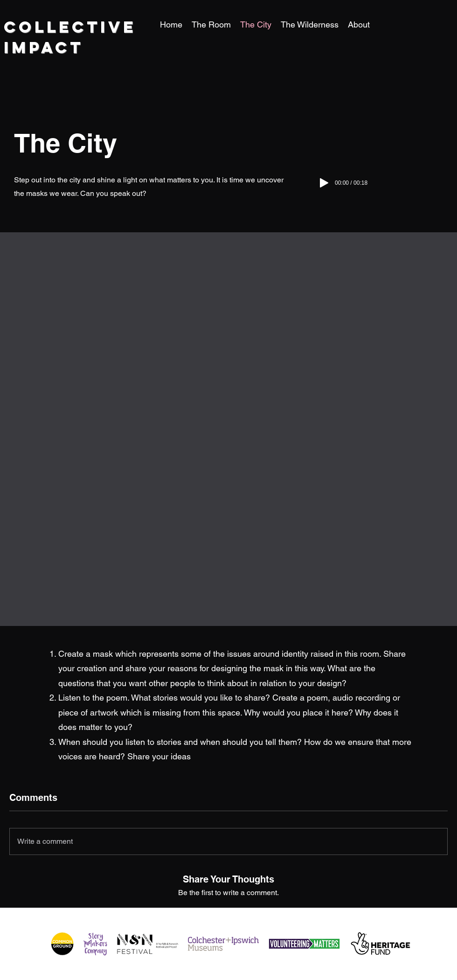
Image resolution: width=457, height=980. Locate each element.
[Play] (324, 183)
